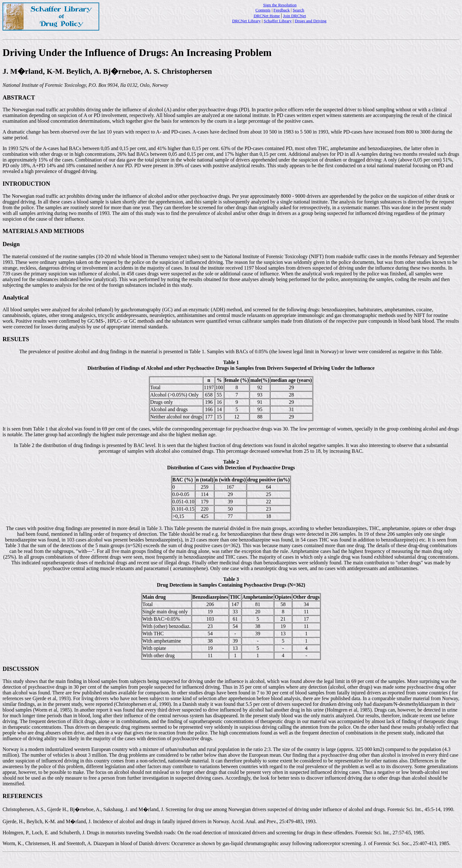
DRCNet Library (246, 21)
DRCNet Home (267, 16)
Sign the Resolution (280, 5)
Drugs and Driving (311, 21)
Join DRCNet (294, 16)
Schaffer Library (278, 21)
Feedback (282, 10)
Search (298, 10)
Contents (263, 10)
